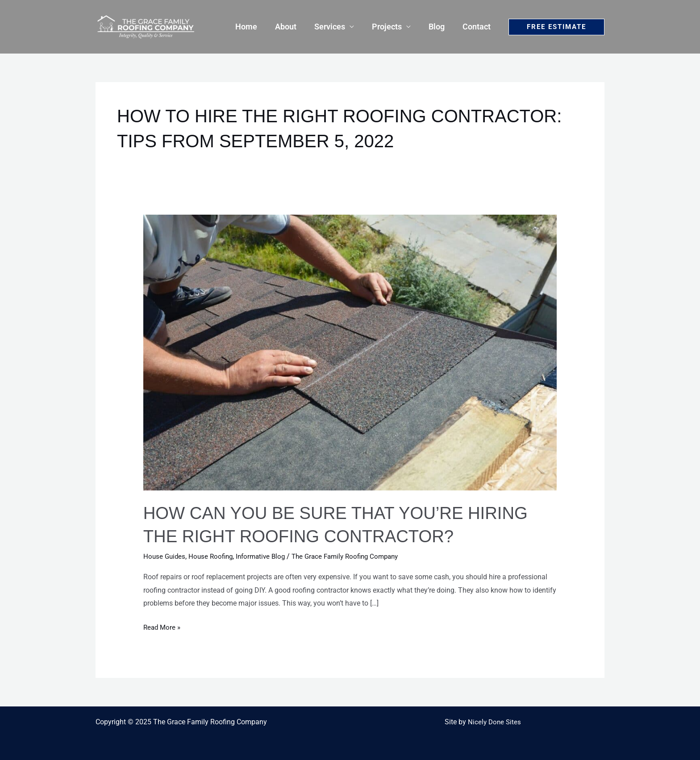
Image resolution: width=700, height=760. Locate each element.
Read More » (163, 626)
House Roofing (213, 556)
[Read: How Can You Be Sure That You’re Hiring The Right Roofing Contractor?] (350, 352)
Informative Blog (266, 556)
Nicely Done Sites (494, 722)
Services (336, 27)
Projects (391, 27)
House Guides (165, 556)
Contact (477, 27)
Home (256, 27)
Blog (439, 27)
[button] (556, 27)
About (294, 27)
